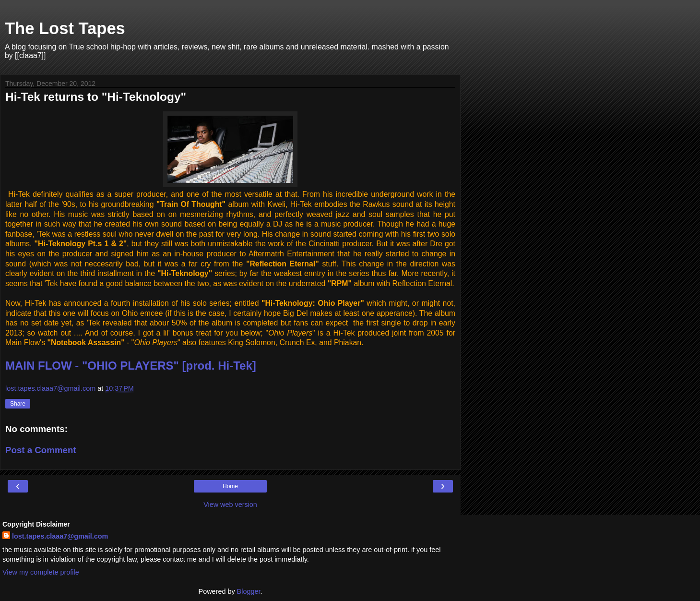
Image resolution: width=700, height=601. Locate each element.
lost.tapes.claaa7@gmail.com (60, 536)
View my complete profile (41, 572)
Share (18, 404)
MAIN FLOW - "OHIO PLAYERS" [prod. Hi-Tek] (131, 366)
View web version (230, 505)
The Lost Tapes (65, 28)
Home (230, 486)
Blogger (249, 591)
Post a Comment (41, 450)
